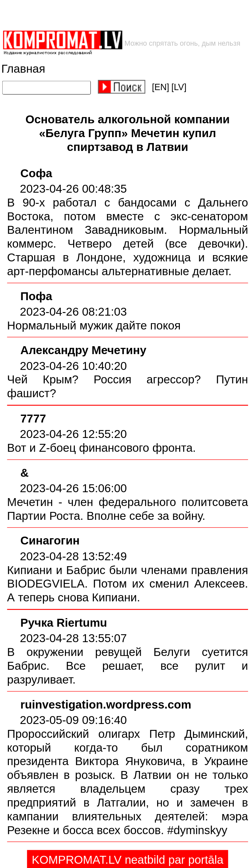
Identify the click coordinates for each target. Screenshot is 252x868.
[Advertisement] (105, 15)
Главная (23, 69)
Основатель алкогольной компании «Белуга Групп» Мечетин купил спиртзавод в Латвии (128, 133)
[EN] (161, 87)
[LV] (179, 87)
